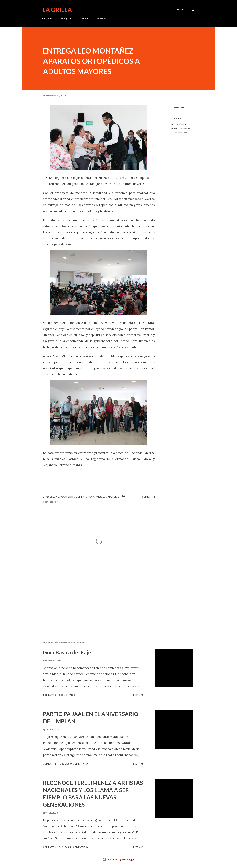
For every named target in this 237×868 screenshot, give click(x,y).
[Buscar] (180, 10)
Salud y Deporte (179, 133)
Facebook (47, 18)
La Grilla (57, 10)
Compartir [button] (178, 107)
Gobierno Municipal (181, 128)
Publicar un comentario (73, 764)
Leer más (138, 695)
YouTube (101, 18)
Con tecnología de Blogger (119, 859)
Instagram (66, 18)
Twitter (84, 18)
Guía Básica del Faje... (69, 652)
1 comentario (67, 695)
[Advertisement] (94, 603)
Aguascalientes (179, 124)
